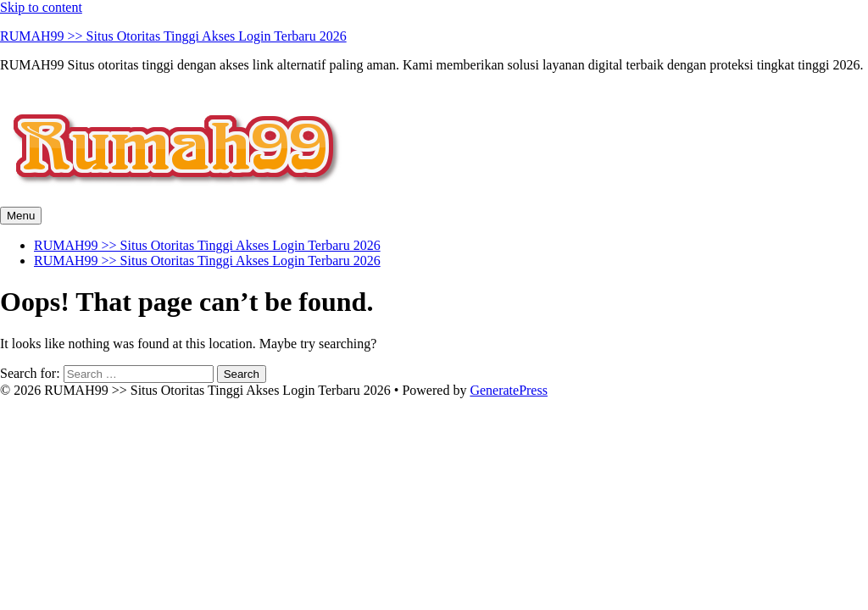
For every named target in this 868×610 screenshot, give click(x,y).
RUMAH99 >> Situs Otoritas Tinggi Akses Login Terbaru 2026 (173, 36)
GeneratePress (509, 390)
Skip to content (41, 7)
